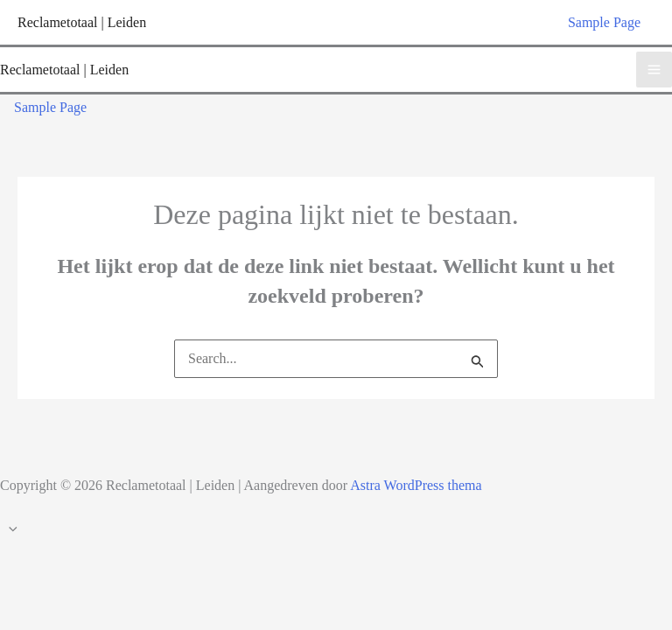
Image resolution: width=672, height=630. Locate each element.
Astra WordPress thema (416, 485)
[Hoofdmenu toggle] (654, 70)
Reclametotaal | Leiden (82, 22)
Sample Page (604, 22)
